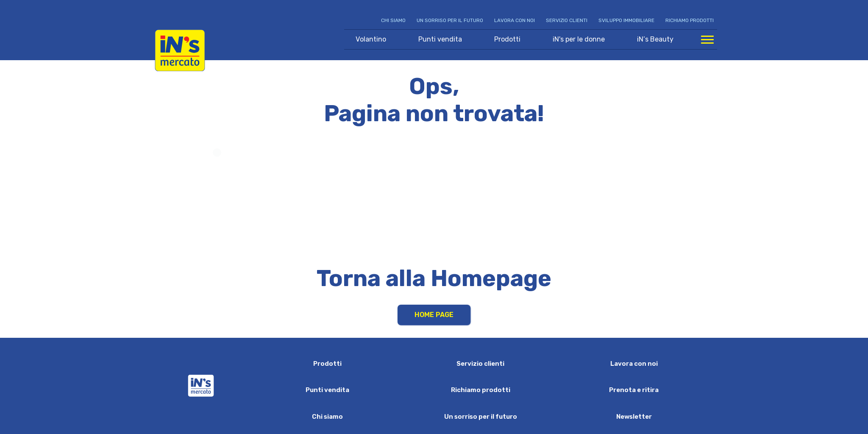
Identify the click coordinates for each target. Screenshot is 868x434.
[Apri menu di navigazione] (707, 39)
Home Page (434, 315)
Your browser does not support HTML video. (434, 199)
